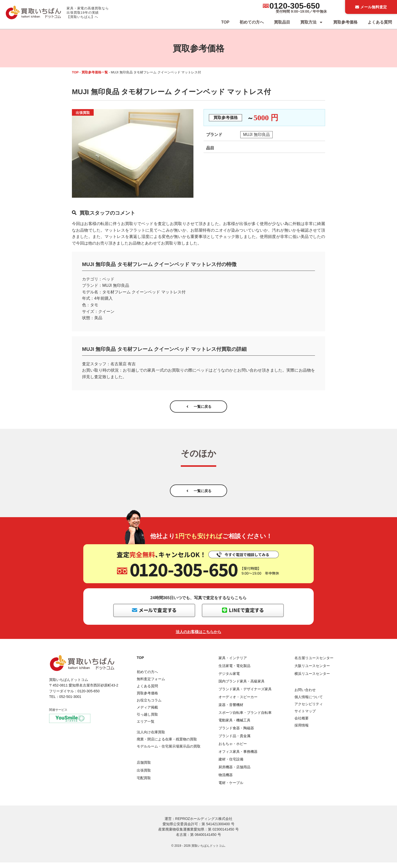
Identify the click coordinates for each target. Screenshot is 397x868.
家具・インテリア (233, 663)
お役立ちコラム (149, 706)
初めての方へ (252, 22)
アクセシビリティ (309, 710)
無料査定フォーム (151, 684)
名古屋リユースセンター (314, 663)
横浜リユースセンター (312, 679)
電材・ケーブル (231, 788)
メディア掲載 (147, 713)
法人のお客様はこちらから (198, 637)
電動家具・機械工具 (234, 726)
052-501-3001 (70, 702)
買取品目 (282, 22)
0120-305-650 (295, 6)
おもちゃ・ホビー (233, 749)
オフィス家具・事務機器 (238, 757)
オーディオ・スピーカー (238, 702)
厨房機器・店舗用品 (234, 773)
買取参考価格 (345, 22)
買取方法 (312, 22)
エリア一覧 (146, 727)
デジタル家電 (229, 679)
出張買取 (144, 776)
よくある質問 (380, 22)
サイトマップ (305, 717)
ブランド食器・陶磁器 (236, 734)
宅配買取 (144, 784)
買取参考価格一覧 (95, 72)
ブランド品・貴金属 (234, 741)
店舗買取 (144, 768)
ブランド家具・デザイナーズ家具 (245, 695)
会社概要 (302, 724)
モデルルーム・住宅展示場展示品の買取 (169, 752)
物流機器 (226, 780)
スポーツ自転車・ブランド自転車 (245, 718)
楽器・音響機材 (231, 710)
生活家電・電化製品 (234, 671)
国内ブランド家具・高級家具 (242, 687)
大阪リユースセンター (312, 671)
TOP (225, 22)
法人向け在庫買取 (151, 738)
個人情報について (309, 702)
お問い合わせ (305, 695)
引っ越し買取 (147, 720)
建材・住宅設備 (231, 765)
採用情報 (302, 731)
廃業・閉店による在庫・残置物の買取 (167, 745)
